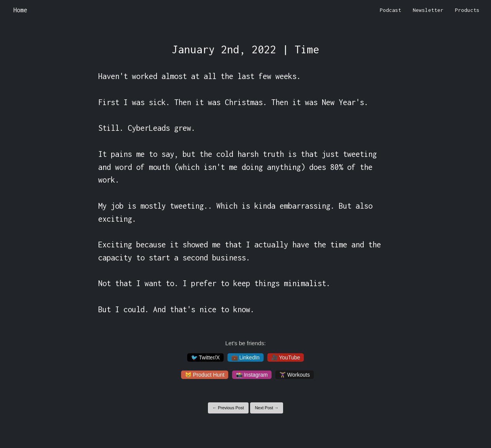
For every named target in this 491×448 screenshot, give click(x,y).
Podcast (390, 10)
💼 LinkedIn (245, 357)
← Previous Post (228, 408)
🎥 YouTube (286, 357)
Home (20, 10)
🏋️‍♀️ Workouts (295, 375)
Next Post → (267, 408)
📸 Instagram (252, 375)
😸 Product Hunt (205, 375)
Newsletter (428, 10)
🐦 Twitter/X (205, 357)
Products (467, 10)
